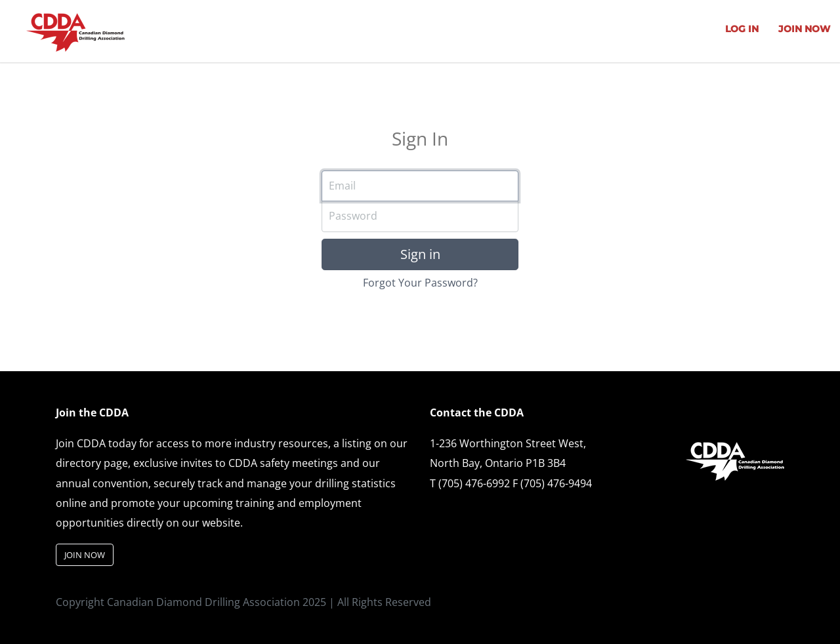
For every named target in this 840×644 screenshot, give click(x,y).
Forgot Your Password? (420, 283)
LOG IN (742, 29)
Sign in (420, 254)
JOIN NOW (804, 29)
